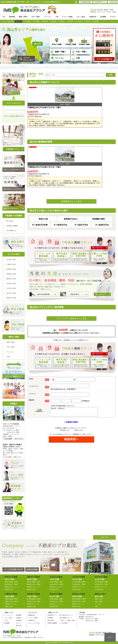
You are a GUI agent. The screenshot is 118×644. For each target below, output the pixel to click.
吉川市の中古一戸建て (102, 584)
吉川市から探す (11, 260)
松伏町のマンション (33, 604)
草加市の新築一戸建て (11, 582)
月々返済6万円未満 (40, 216)
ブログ (6, 620)
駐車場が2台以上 (71, 210)
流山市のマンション (56, 604)
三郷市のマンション (11, 604)
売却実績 (50, 618)
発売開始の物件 (99, 210)
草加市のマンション (11, 587)
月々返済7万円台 (81, 216)
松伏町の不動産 (32, 596)
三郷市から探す (11, 264)
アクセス (113, 17)
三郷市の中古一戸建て (11, 601)
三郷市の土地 (9, 606)
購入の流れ (10, 221)
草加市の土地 (9, 589)
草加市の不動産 (9, 579)
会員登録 (19, 620)
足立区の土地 (54, 589)
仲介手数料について (65, 618)
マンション (48, 17)
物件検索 (12, 17)
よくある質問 (63, 623)
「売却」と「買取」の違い (68, 620)
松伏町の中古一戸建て (34, 601)
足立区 (71, 21)
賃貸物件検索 (86, 2)
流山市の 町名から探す (28, 59)
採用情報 (19, 615)
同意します (65, 423)
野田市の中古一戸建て (79, 601)
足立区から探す (11, 284)
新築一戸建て (23, 17)
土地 (57, 17)
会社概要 (103, 17)
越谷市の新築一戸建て (34, 582)
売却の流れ (51, 620)
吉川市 (29, 21)
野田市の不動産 (77, 596)
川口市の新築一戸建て (79, 582)
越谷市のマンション (33, 587)
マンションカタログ (34, 623)
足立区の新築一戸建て (57, 582)
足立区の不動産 (54, 579)
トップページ (8, 615)
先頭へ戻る (104, 537)
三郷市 (37, 21)
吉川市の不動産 (100, 579)
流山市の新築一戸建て (57, 599)
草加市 (54, 21)
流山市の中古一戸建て (57, 601)
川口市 (80, 21)
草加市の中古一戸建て (11, 584)
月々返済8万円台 (102, 216)
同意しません (78, 423)
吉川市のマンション (101, 587)
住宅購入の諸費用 (12, 226)
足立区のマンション (56, 587)
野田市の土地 (76, 606)
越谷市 (63, 21)
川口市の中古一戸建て (79, 584)
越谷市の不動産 (32, 579)
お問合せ (19, 618)
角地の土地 (43, 210)
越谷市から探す (11, 279)
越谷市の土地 (31, 589)
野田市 (97, 21)
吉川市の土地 (99, 589)
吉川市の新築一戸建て (102, 582)
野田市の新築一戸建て (79, 599)
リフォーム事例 (67, 17)
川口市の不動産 (77, 579)
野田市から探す (11, 298)
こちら (22, 120)
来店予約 (19, 626)
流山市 (88, 21)
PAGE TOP (110, 637)
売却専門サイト (52, 615)
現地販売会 (31, 615)
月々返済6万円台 (61, 216)
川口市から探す (11, 288)
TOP (4, 17)
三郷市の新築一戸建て (11, 599)
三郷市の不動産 (9, 596)
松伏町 (46, 21)
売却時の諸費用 (52, 623)
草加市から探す (11, 274)
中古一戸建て (36, 17)
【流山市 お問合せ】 (77, 404)
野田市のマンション (78, 604)
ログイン (18, 21)
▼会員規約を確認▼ (71, 415)
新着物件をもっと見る (71, 192)
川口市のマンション (78, 587)
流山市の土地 (54, 606)
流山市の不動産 (54, 596)
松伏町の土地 (31, 606)
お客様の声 (93, 17)
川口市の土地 (76, 589)
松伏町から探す (11, 269)
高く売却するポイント (66, 615)
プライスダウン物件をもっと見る (71, 310)
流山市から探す (11, 293)
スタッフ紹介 (81, 17)
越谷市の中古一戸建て (34, 584)
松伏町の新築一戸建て (34, 599)
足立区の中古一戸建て (57, 584)
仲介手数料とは (11, 231)
